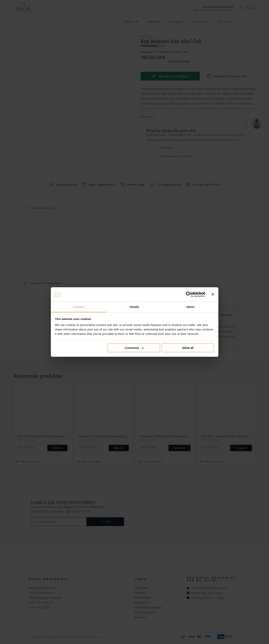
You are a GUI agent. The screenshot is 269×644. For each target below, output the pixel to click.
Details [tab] (135, 307)
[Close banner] (213, 294)
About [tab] (190, 307)
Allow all (188, 348)
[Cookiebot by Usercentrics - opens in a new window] (189, 294)
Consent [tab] (79, 307)
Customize (134, 348)
